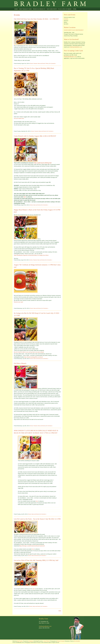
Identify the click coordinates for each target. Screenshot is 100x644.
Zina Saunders (77, 641)
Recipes (66, 24)
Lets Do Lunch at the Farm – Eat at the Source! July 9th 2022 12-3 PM (37, 519)
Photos (47, 64)
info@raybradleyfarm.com (76, 47)
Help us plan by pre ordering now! (43, 163)
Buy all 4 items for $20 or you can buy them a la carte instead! (29, 352)
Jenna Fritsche (47, 641)
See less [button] (16, 258)
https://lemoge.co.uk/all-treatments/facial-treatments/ (32, 546)
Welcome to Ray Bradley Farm (50, 4)
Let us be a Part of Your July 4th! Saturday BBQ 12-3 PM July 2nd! (36, 560)
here (25, 197)
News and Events (52, 9)
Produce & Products (39, 9)
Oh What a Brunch (20, 363)
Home (16, 9)
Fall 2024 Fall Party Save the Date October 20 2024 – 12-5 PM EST (36, 19)
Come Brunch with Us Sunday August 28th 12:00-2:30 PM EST (35, 136)
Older (60, 611)
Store (75, 9)
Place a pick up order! (65, 9)
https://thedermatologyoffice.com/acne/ (33, 357)
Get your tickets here (19, 118)
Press (66, 22)
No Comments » (53, 64)
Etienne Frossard (61, 641)
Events (32, 64)
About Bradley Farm (25, 9)
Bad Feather (20, 641)
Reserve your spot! (19, 302)
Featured (35, 64)
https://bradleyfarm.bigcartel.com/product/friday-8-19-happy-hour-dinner (31, 255)
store (34, 589)
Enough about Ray (69, 17)
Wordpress (31, 641)
